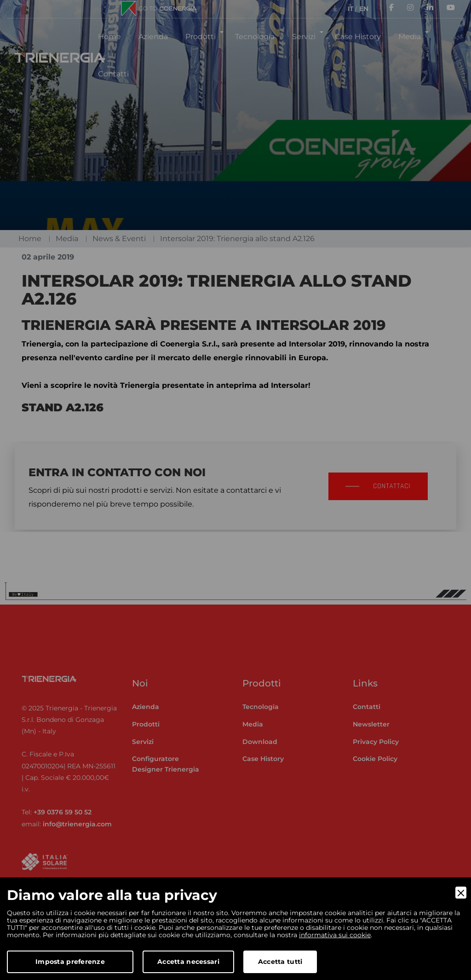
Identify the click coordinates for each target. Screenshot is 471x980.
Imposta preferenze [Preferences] (70, 962)
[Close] (461, 893)
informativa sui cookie (335, 935)
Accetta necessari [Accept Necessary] (188, 962)
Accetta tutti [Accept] (280, 962)
